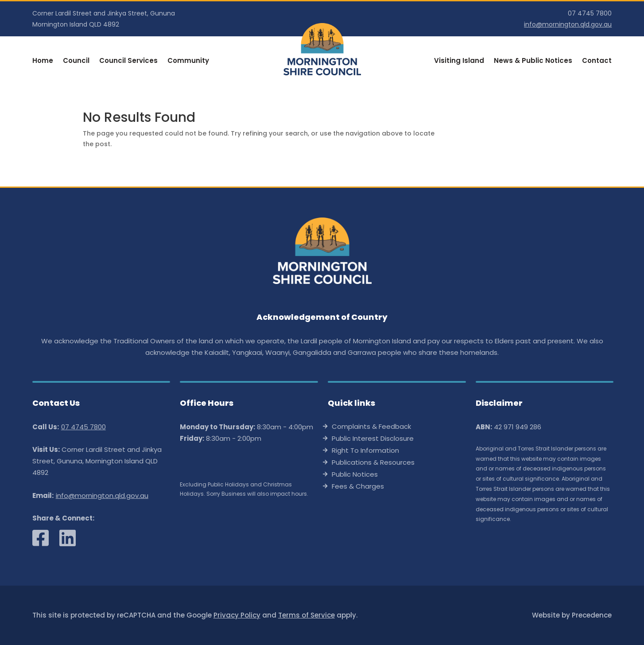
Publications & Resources (373, 463)
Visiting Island (459, 61)
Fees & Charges (358, 487)
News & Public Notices (533, 61)
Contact (597, 61)
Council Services (128, 61)
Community (188, 61)
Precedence (592, 615)
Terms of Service (306, 615)
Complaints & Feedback (371, 427)
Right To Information (365, 451)
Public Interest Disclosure (373, 439)
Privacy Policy (237, 615)
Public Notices (355, 475)
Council (76, 61)
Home (43, 61)
